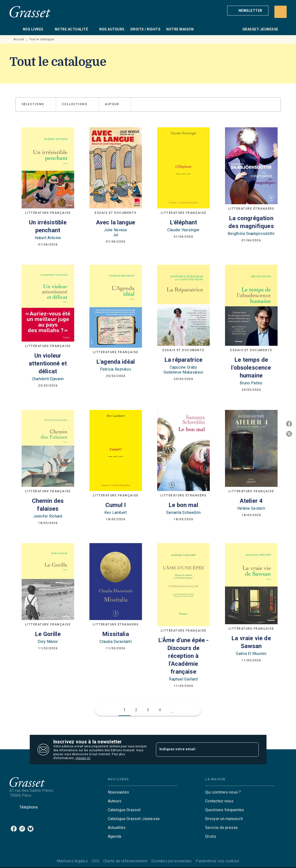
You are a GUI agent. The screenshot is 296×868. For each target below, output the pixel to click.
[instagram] (22, 829)
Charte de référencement (125, 861)
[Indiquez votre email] (201, 750)
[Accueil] (30, 12)
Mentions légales (72, 861)
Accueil (19, 39)
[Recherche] (281, 12)
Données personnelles (171, 861)
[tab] (15, 29)
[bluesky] (30, 829)
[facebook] (14, 829)
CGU (95, 861)
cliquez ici (83, 758)
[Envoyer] (253, 750)
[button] (248, 11)
